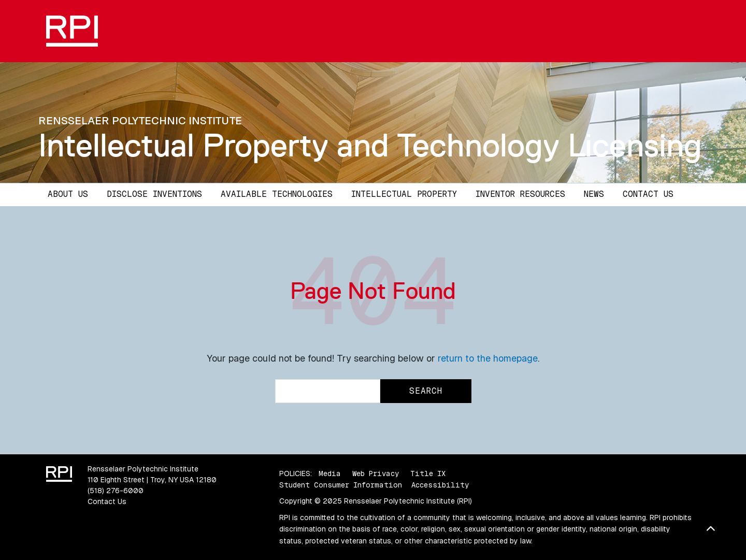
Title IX (428, 473)
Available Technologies (277, 194)
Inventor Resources (520, 194)
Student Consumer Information (341, 485)
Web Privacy (376, 473)
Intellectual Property (404, 194)
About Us (68, 194)
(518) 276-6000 (116, 491)
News (594, 194)
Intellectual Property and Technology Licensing (370, 145)
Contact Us (648, 194)
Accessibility (440, 485)
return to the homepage (488, 358)
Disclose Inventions (154, 194)
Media (330, 473)
